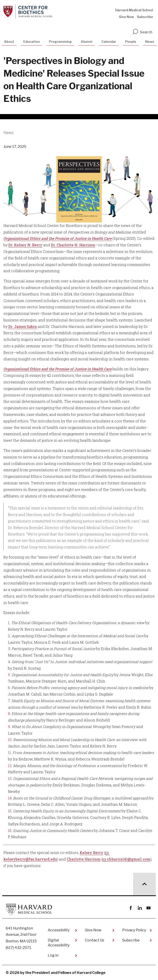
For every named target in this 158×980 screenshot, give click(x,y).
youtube (148, 908)
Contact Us (95, 940)
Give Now (126, 17)
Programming (60, 42)
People (131, 42)
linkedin (140, 908)
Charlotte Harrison (84, 859)
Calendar (109, 42)
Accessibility (59, 930)
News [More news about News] (8, 133)
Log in (53, 955)
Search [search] (142, 32)
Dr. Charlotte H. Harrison (73, 245)
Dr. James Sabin (23, 326)
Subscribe (145, 17)
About (9, 42)
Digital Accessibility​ (59, 943)
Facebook (131, 908)
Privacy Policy (134, 930)
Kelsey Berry (91, 853)
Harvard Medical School (134, 10)
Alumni (87, 42)
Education (32, 42)
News (150, 42)
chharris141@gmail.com (129, 859)
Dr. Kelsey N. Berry (25, 245)
